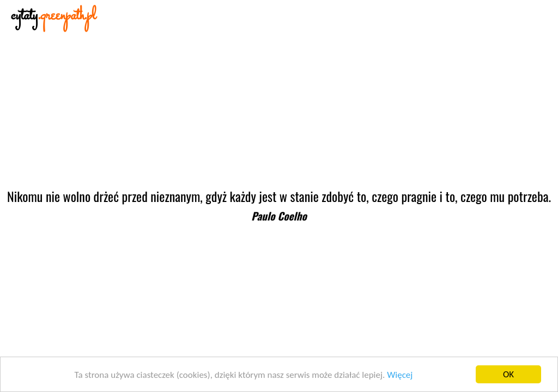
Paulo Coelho (279, 216)
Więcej (400, 375)
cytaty (53, 16)
